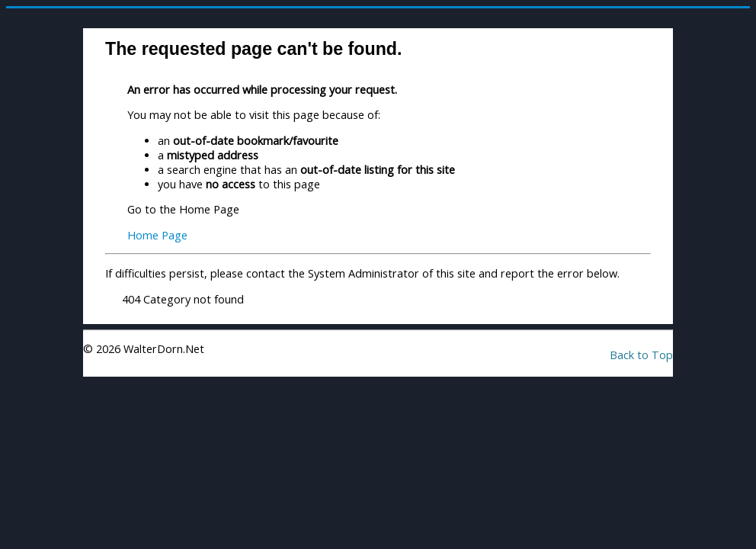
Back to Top (641, 355)
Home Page (157, 235)
